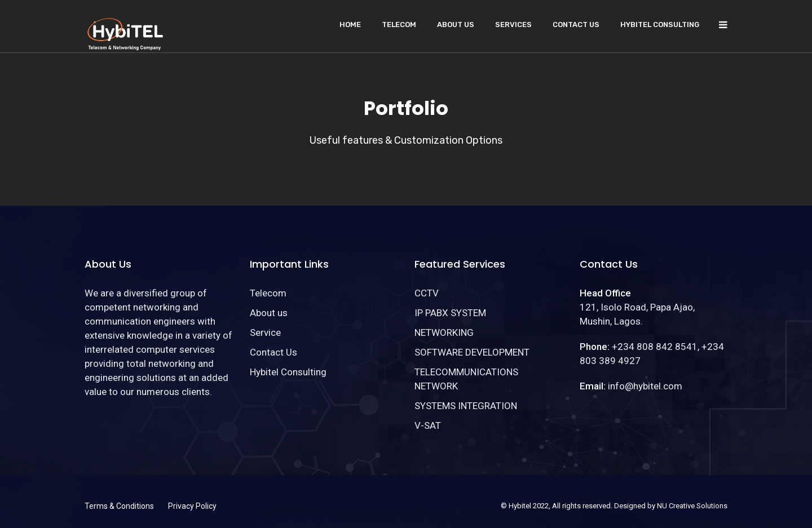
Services (513, 25)
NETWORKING (444, 332)
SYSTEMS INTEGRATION (466, 406)
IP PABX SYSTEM (450, 313)
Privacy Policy (192, 506)
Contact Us (576, 25)
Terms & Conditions (119, 506)
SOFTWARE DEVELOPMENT (472, 352)
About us (456, 25)
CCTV (427, 293)
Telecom (399, 25)
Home (350, 25)
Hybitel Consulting (660, 25)
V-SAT (428, 425)
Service (265, 332)
